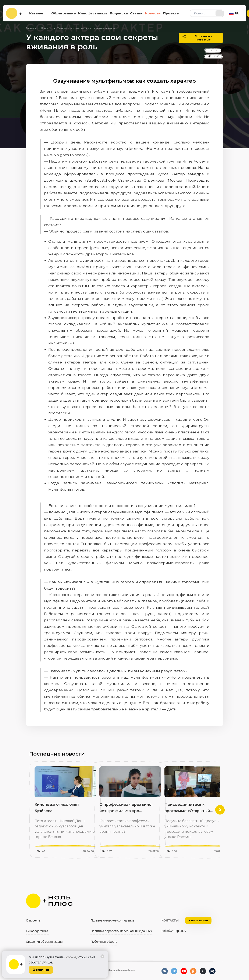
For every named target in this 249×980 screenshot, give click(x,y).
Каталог (37, 13)
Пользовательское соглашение (112, 920)
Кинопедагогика (37, 931)
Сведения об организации (44, 942)
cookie (71, 957)
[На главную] (14, 13)
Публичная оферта (104, 942)
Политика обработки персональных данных (121, 931)
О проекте (33, 920)
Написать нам (198, 920)
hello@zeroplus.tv (174, 931)
